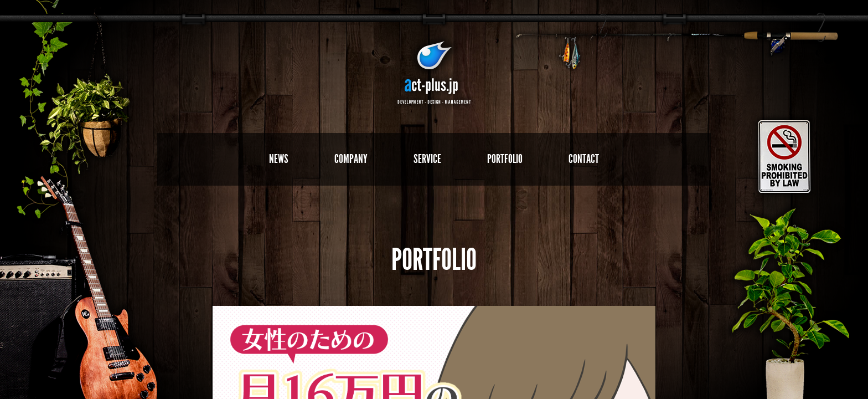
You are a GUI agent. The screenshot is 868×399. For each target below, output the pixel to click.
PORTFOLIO (505, 159)
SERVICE (427, 159)
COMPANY (351, 159)
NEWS (279, 159)
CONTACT (584, 159)
